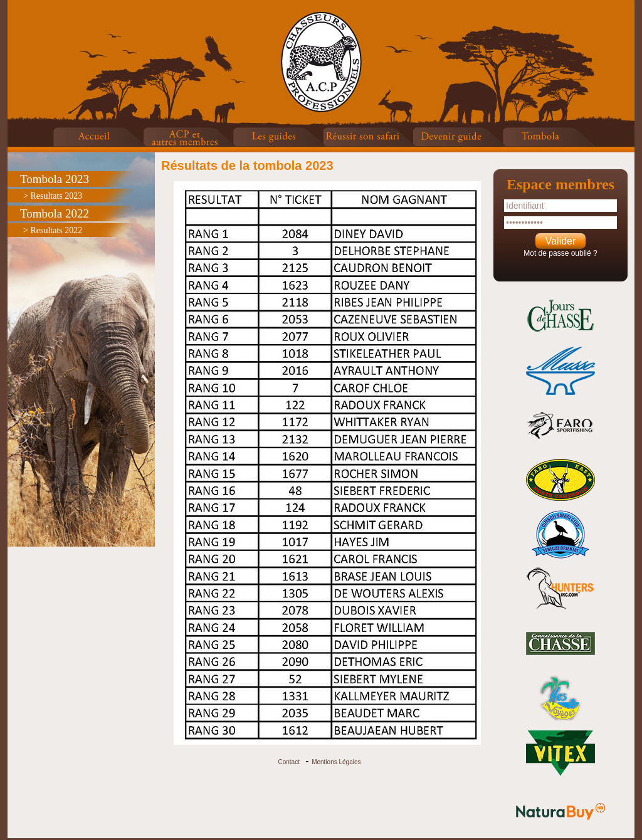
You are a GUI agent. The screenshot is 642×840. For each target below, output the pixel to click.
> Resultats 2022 (53, 230)
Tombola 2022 (55, 213)
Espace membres (560, 184)
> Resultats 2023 (53, 196)
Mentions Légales (336, 762)
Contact (288, 762)
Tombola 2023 (55, 179)
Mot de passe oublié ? (560, 253)
